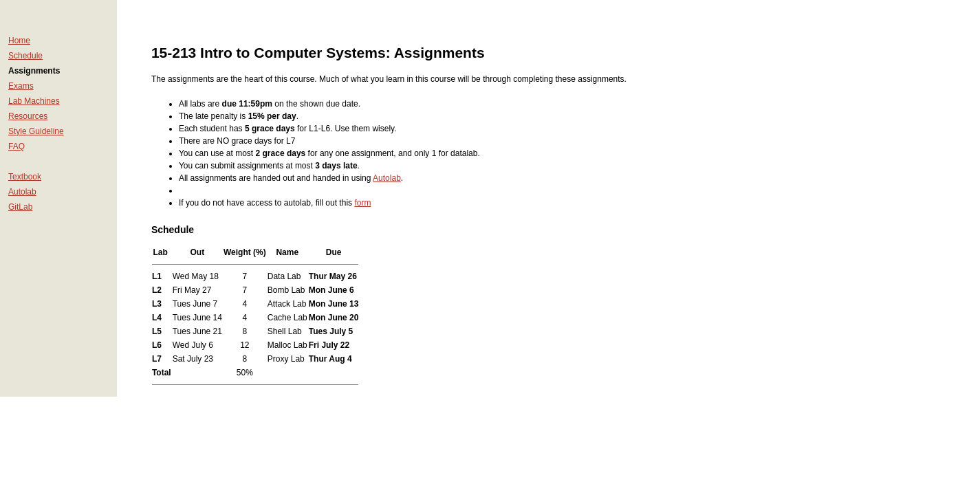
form (362, 203)
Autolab (22, 192)
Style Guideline (36, 131)
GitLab (20, 207)
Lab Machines (34, 101)
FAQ (17, 146)
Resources (28, 116)
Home (19, 41)
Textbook (25, 177)
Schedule (25, 56)
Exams (21, 86)
